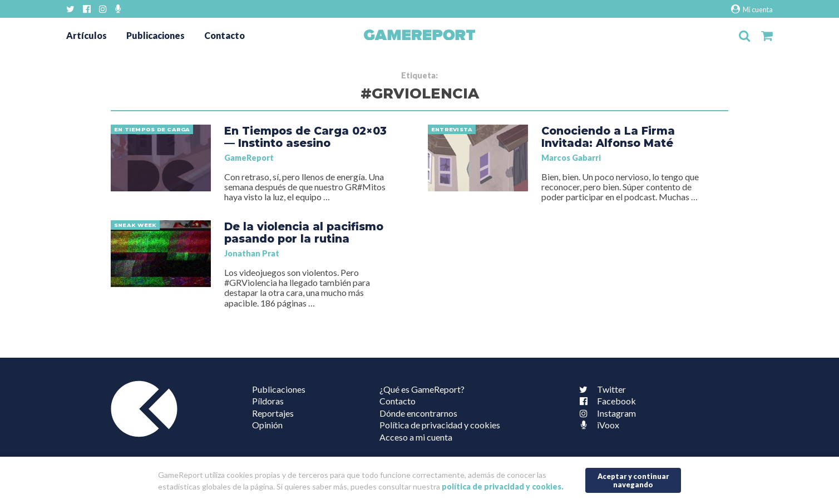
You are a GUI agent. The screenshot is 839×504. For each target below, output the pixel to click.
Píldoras (268, 401)
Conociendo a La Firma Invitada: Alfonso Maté (608, 137)
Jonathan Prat (252, 253)
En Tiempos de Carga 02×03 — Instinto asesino (305, 137)
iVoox (597, 425)
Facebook (605, 401)
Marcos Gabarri (571, 158)
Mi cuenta (752, 9)
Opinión (267, 425)
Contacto (224, 35)
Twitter (600, 389)
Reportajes (273, 413)
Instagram (605, 413)
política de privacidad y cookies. (503, 486)
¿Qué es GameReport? (422, 389)
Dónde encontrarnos (418, 413)
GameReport (249, 158)
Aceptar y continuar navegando (633, 480)
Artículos (87, 35)
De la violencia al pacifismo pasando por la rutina (304, 233)
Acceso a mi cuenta (416, 437)
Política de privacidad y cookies (440, 425)
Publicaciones (156, 35)
